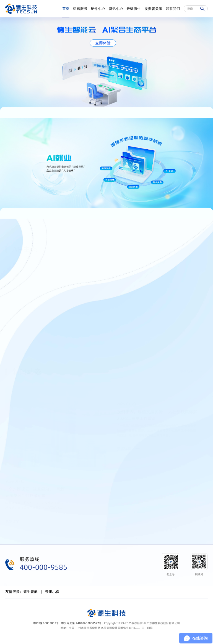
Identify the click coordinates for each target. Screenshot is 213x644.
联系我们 (173, 9)
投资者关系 (153, 9)
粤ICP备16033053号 (46, 623)
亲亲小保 (52, 592)
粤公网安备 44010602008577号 (81, 623)
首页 (66, 9)
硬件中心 (98, 9)
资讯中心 (116, 9)
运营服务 (80, 9)
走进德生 (134, 9)
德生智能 (30, 592)
